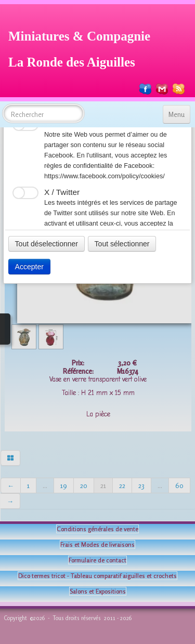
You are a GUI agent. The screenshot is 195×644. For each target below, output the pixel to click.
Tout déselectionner (47, 244)
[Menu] (177, 114)
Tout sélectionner (122, 244)
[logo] (83, 48)
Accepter (29, 267)
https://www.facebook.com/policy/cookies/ (105, 176)
